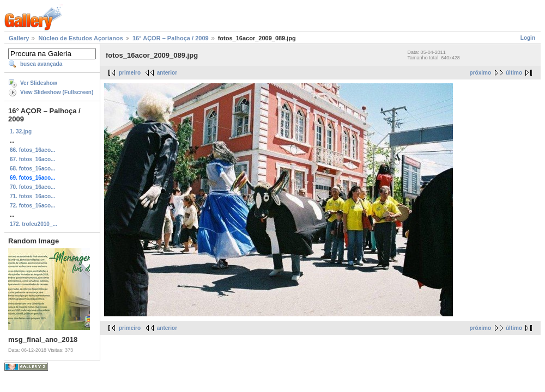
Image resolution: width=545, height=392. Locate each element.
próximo (480, 73)
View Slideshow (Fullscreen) (57, 92)
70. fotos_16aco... (32, 187)
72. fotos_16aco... (32, 206)
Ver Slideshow (39, 83)
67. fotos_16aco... (32, 159)
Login (528, 38)
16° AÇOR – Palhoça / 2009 (171, 38)
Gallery (19, 38)
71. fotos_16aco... (32, 196)
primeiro (130, 73)
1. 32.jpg (21, 131)
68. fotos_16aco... (32, 169)
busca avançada (41, 64)
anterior (167, 73)
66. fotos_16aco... (32, 150)
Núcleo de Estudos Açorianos (80, 38)
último (514, 73)
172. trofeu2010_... (34, 224)
